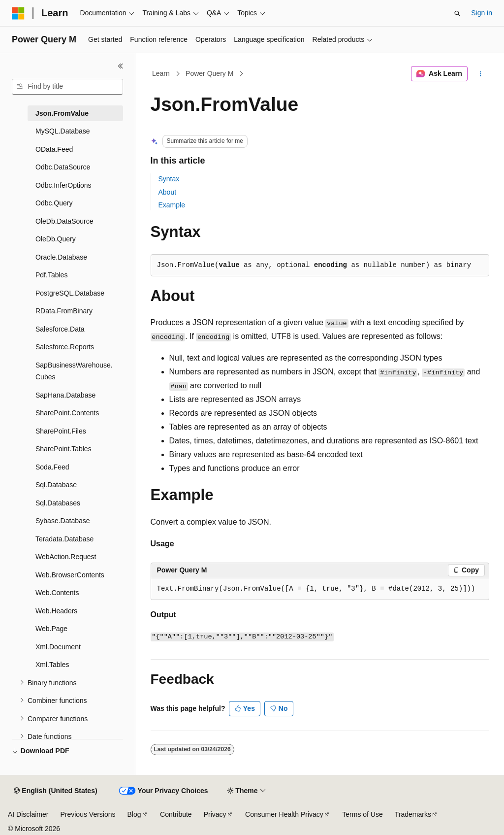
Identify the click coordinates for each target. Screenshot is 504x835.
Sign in (482, 13)
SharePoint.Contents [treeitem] (67, 413)
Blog (134, 814)
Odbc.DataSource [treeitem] (63, 167)
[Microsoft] (18, 13)
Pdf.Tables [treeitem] (51, 275)
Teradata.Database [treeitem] (64, 539)
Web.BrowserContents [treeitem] (70, 575)
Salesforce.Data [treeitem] (60, 329)
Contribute (176, 814)
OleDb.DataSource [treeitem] (64, 221)
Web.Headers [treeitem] (56, 611)
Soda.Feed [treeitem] (52, 467)
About (168, 192)
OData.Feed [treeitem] (54, 149)
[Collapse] (121, 66)
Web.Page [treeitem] (51, 629)
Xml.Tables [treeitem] (52, 665)
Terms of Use (362, 814)
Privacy (215, 814)
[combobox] (67, 87)
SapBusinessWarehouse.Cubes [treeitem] (74, 371)
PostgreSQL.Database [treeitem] (70, 293)
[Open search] (457, 13)
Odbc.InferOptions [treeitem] (63, 185)
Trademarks (413, 814)
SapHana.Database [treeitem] (65, 395)
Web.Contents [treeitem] (57, 593)
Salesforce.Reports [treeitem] (65, 347)
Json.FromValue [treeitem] (62, 113)
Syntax (169, 179)
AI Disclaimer (28, 814)
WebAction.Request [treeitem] (66, 557)
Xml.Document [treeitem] (58, 647)
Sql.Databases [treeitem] (58, 503)
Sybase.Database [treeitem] (63, 521)
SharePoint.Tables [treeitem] (63, 449)
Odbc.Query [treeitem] (54, 203)
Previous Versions (88, 814)
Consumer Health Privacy (284, 814)
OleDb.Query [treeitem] (56, 239)
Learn (161, 73)
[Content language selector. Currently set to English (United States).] (55, 791)
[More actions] (480, 74)
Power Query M (209, 73)
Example (172, 205)
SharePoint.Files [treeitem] (61, 431)
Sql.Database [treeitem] (56, 485)
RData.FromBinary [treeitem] (64, 311)
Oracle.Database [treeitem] (61, 257)
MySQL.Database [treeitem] (63, 131)
